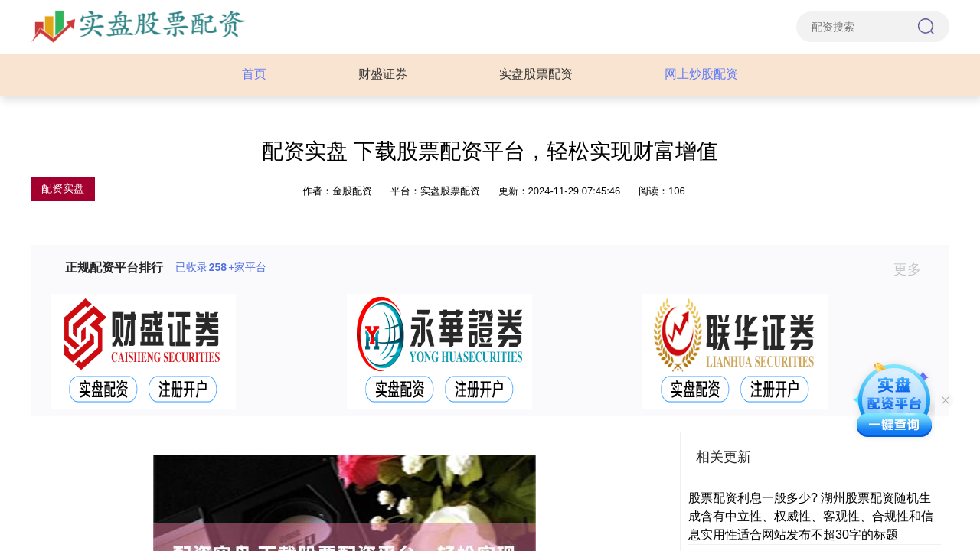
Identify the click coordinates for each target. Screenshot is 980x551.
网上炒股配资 (701, 74)
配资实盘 (63, 188)
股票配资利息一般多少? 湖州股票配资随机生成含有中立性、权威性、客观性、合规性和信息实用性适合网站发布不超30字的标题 (811, 516)
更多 (914, 269)
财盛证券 (383, 74)
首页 (254, 74)
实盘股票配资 (536, 74)
